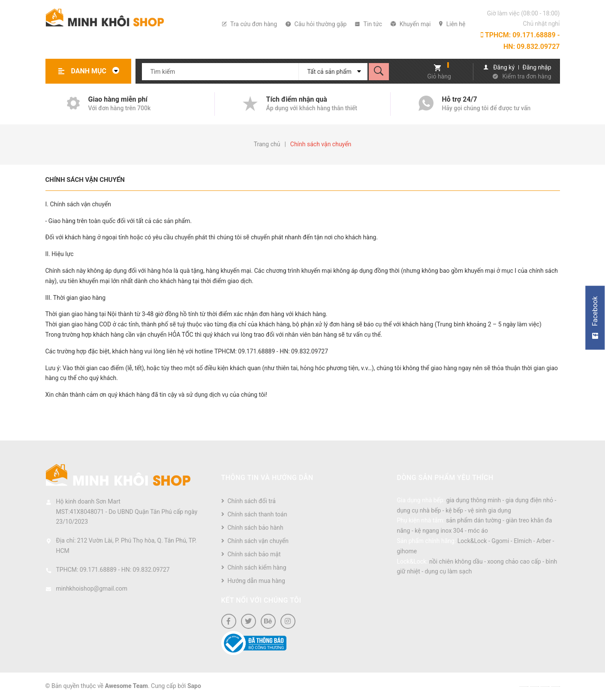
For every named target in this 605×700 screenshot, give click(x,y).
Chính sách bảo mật (254, 554)
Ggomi (500, 541)
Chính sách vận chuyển (85, 180)
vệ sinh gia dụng (489, 510)
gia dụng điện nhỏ (529, 500)
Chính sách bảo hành (256, 528)
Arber (544, 541)
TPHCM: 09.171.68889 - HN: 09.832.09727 (520, 41)
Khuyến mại (411, 24)
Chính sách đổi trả (252, 501)
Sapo (194, 686)
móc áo (478, 531)
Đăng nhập (537, 67)
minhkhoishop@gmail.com (92, 588)
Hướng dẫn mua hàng (256, 581)
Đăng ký (504, 67)
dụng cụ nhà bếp (419, 510)
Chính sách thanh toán (257, 514)
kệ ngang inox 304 (439, 531)
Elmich (523, 541)
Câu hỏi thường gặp (316, 24)
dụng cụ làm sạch (448, 571)
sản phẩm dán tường (474, 520)
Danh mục (98, 71)
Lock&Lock (472, 541)
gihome (407, 551)
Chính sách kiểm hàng (257, 567)
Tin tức (369, 24)
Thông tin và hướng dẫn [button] (267, 478)
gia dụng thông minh (474, 500)
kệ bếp (454, 510)
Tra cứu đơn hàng (250, 24)
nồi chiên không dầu (456, 561)
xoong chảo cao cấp (514, 561)
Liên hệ (452, 24)
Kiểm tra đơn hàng (527, 76)
